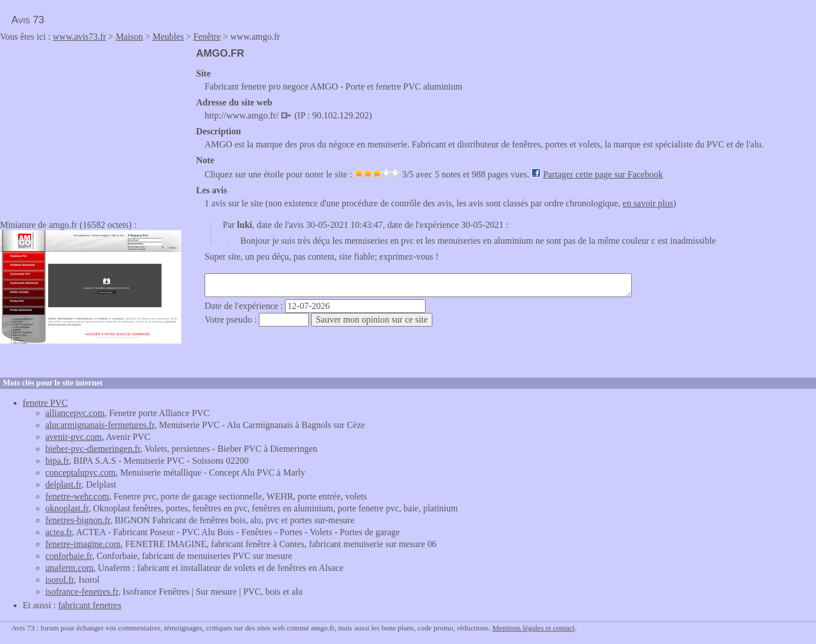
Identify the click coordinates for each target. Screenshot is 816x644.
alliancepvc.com (75, 413)
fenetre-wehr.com (77, 496)
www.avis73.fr (79, 37)
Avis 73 (28, 20)
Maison (129, 37)
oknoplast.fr (67, 508)
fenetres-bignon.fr (78, 520)
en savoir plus (648, 203)
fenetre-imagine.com (83, 544)
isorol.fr (59, 580)
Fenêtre (207, 37)
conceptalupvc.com (80, 473)
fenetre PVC (45, 403)
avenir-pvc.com (74, 437)
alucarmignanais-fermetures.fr (100, 425)
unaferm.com (69, 568)
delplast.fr (63, 484)
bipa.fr (57, 461)
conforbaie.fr (69, 556)
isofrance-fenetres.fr (82, 592)
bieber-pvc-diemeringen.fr (93, 449)
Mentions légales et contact (534, 628)
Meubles (168, 37)
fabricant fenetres (90, 605)
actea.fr (59, 532)
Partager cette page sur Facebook (603, 174)
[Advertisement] (95, 127)
